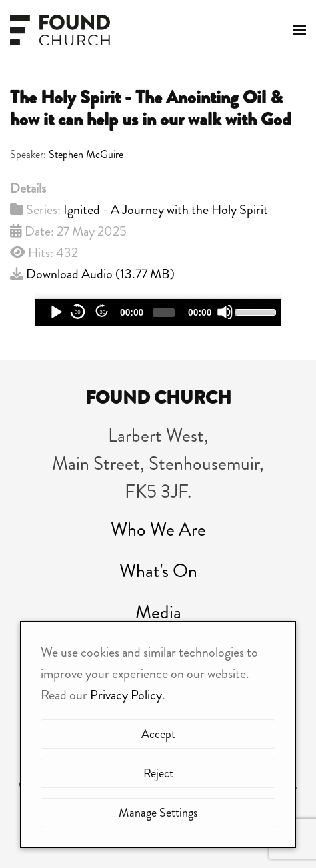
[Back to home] (60, 30)
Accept (158, 734)
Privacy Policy (126, 695)
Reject (158, 773)
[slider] (164, 313)
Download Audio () (100, 274)
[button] (299, 30)
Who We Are (158, 530)
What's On (158, 571)
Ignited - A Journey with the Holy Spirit (166, 210)
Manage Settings (158, 813)
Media (158, 612)
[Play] (56, 312)
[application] (158, 312)
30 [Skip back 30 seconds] (78, 312)
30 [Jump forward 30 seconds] (102, 312)
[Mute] (225, 312)
